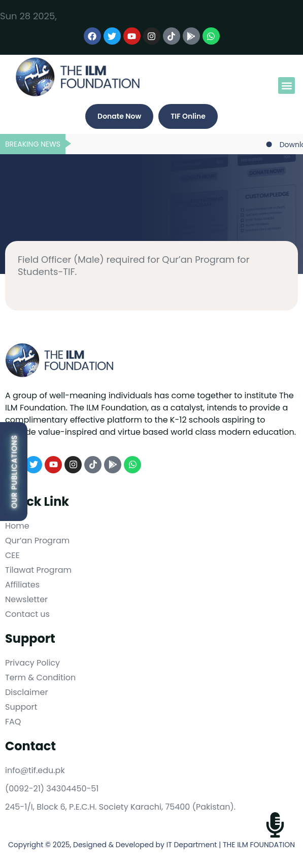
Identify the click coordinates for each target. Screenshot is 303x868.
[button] (287, 85)
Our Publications (14, 472)
